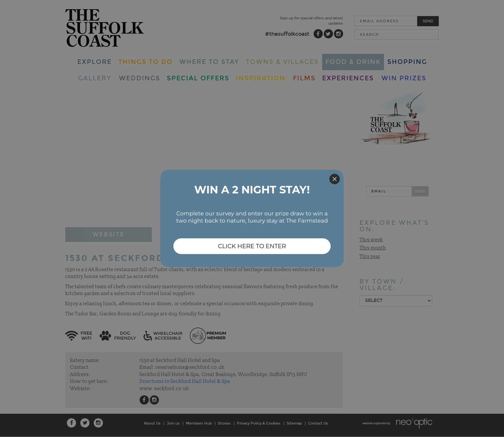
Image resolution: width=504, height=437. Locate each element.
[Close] (335, 179)
